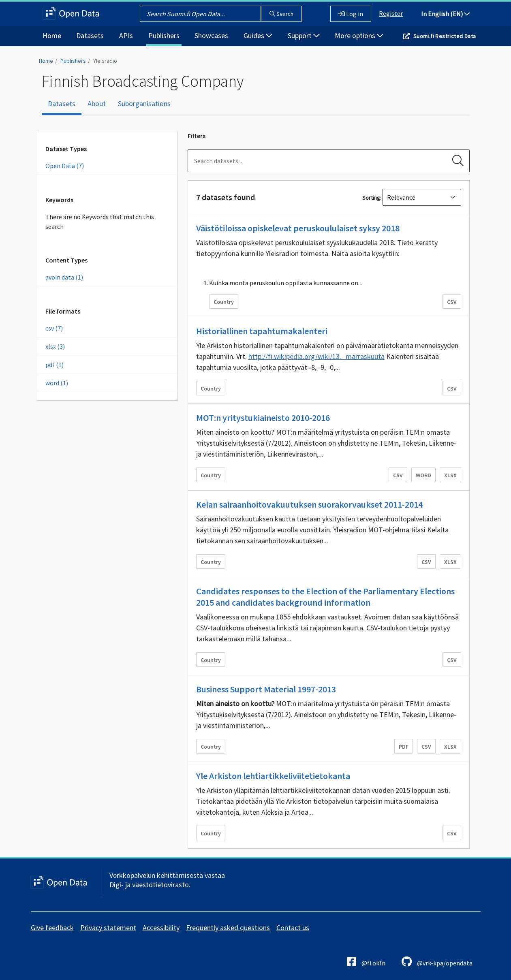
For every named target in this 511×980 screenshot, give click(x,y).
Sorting (371, 198)
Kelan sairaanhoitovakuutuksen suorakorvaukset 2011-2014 (309, 504)
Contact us (293, 928)
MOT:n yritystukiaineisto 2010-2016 (263, 418)
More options (359, 35)
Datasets (90, 35)
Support (304, 35)
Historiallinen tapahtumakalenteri (262, 331)
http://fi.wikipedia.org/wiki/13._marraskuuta (316, 356)
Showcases (211, 35)
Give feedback (52, 928)
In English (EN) (445, 14)
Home (52, 35)
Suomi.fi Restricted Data (445, 36)
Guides (258, 35)
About (97, 104)
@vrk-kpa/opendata (437, 962)
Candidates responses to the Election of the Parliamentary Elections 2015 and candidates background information (325, 597)
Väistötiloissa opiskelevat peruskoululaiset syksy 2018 (298, 228)
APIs (126, 35)
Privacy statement (108, 928)
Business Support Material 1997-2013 (266, 689)
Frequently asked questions (228, 928)
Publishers (164, 35)
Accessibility (161, 928)
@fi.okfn (366, 962)
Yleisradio (105, 61)
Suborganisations (144, 104)
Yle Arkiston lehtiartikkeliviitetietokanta (273, 776)
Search (281, 14)
